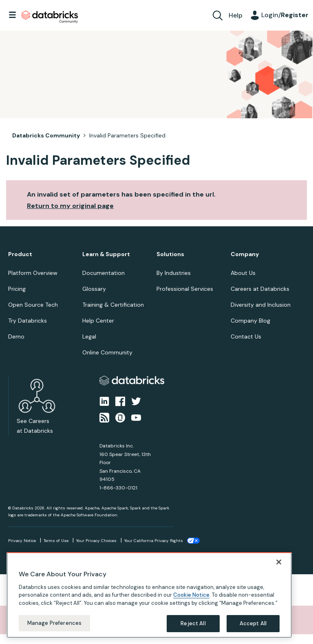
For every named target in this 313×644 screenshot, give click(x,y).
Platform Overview (33, 273)
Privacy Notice (22, 541)
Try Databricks (28, 321)
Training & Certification (113, 305)
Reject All (193, 629)
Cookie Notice (191, 600)
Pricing (17, 289)
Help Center (98, 321)
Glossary (94, 289)
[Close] (279, 567)
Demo (16, 336)
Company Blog (250, 321)
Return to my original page (70, 206)
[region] (149, 600)
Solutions (170, 254)
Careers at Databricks (260, 289)
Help (236, 15)
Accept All (253, 629)
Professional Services (185, 289)
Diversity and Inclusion (261, 305)
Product (20, 254)
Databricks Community (50, 17)
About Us (243, 273)
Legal (89, 336)
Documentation (104, 273)
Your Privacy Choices (96, 541)
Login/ (285, 15)
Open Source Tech (33, 305)
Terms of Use (56, 541)
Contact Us (246, 336)
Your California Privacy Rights (154, 541)
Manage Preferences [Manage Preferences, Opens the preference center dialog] (54, 628)
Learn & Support (106, 254)
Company (245, 254)
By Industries (174, 273)
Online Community (107, 352)
